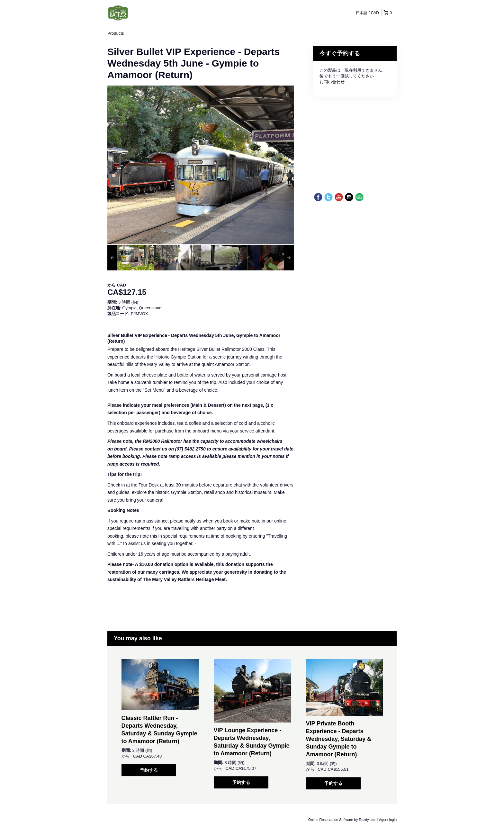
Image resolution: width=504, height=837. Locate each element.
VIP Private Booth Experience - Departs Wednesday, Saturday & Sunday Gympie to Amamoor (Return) (339, 739)
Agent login (388, 820)
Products (116, 33)
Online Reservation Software (331, 820)
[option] (131, 258)
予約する (149, 770)
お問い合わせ (332, 82)
